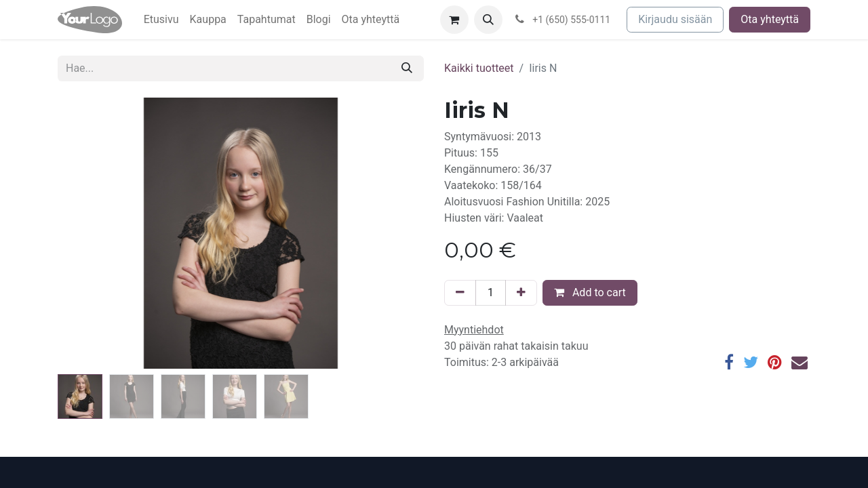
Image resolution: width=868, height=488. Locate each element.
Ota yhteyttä (770, 19)
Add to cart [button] (590, 292)
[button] (488, 20)
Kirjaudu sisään (675, 19)
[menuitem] (161, 20)
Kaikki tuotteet (479, 68)
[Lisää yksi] (521, 293)
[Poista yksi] (460, 293)
